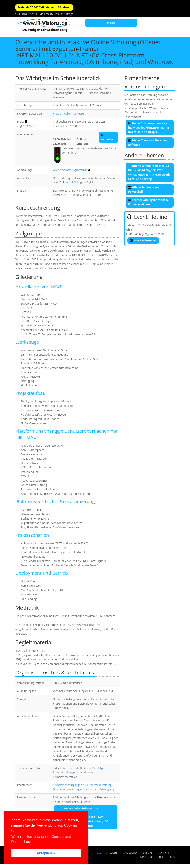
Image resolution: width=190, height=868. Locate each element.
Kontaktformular (143, 240)
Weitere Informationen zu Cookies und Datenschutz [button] (41, 839)
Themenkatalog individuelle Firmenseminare (148, 202)
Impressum (146, 857)
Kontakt (164, 853)
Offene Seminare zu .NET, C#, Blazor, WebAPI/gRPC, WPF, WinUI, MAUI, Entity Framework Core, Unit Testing (149, 172)
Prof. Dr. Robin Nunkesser (69, 114)
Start (100, 853)
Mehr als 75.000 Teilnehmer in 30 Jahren (44, 7)
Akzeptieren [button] (46, 853)
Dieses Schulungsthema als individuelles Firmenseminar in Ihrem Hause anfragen (149, 128)
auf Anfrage (76, 182)
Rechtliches (167, 857)
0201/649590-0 (28, 14)
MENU (111, 23)
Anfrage (69, 14)
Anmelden (108, 137)
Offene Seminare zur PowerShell (144, 189)
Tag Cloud (130, 853)
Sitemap (148, 853)
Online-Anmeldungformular (70, 170)
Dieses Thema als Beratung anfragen (148, 143)
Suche (113, 853)
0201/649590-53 (147, 225)
